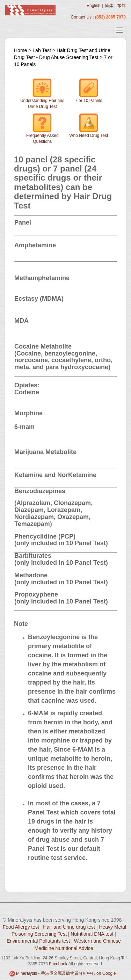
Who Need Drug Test (89, 126)
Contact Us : (83, 17)
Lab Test (42, 50)
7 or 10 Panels (89, 91)
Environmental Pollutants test (38, 941)
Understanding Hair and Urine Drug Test (42, 94)
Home (20, 50)
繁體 (122, 6)
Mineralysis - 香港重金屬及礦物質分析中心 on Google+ (67, 973)
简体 (109, 6)
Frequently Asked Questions (42, 129)
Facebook (58, 964)
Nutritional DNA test (92, 934)
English (93, 6)
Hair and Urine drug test (69, 927)
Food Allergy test (21, 927)
